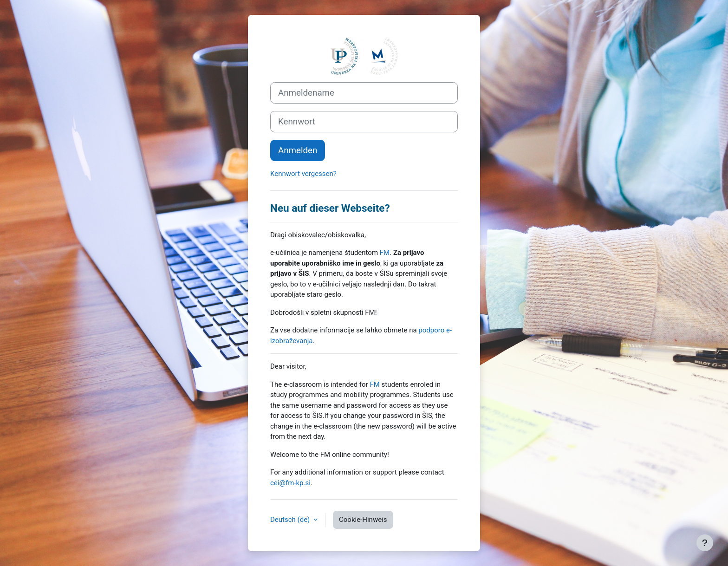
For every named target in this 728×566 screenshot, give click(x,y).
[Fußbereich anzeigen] (705, 543)
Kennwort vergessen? (303, 174)
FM (385, 253)
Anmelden (298, 150)
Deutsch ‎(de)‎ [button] (291, 520)
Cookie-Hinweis (363, 520)
